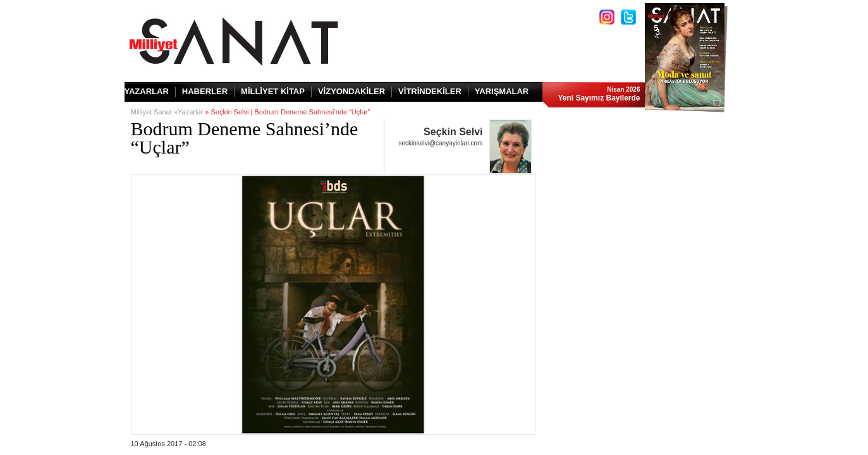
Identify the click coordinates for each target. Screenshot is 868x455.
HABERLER (205, 91)
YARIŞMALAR (502, 91)
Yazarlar (190, 112)
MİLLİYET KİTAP (273, 91)
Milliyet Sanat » (155, 112)
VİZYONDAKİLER (351, 91)
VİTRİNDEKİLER (430, 91)
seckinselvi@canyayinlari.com (441, 143)
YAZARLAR (147, 91)
